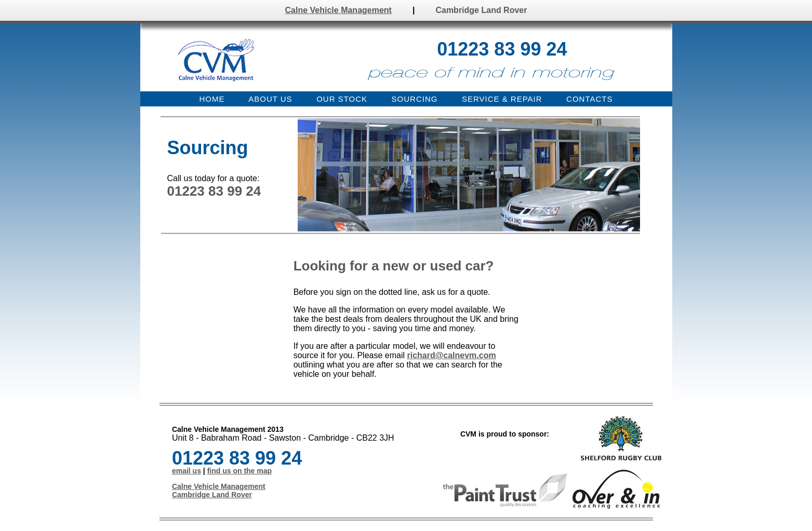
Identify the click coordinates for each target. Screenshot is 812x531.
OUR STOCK (342, 99)
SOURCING (415, 99)
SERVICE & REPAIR (502, 99)
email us (187, 471)
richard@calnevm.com (451, 355)
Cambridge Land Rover (481, 10)
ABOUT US (270, 99)
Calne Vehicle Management (338, 10)
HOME (212, 99)
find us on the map (239, 471)
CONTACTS (589, 99)
